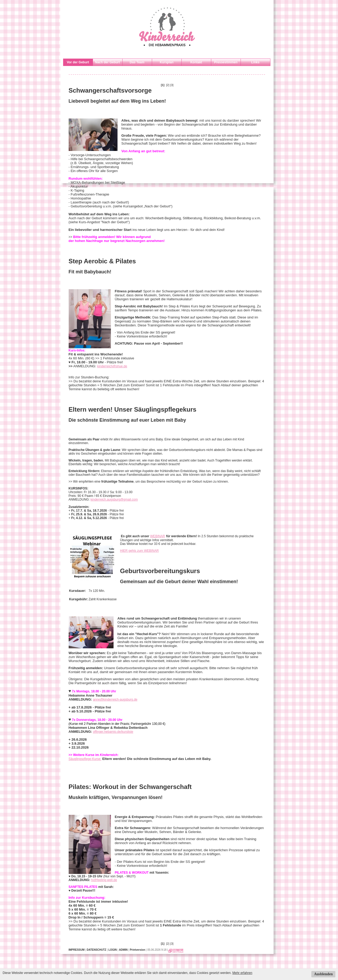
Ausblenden (323, 974)
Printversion (137, 950)
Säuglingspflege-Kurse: (85, 759)
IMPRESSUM (77, 950)
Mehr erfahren (242, 973)
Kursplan (167, 62)
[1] (163, 85)
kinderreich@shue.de (112, 366)
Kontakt (196, 62)
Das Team (137, 62)
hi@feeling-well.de (104, 880)
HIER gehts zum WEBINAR (140, 551)
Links (255, 62)
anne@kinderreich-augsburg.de (115, 700)
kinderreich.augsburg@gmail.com (114, 499)
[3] (172, 85)
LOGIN (113, 950)
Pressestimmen (226, 62)
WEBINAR (158, 536)
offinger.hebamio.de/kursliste (113, 732)
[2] (168, 85)
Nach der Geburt (107, 62)
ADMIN (123, 950)
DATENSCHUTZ (96, 950)
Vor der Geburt (78, 62)
